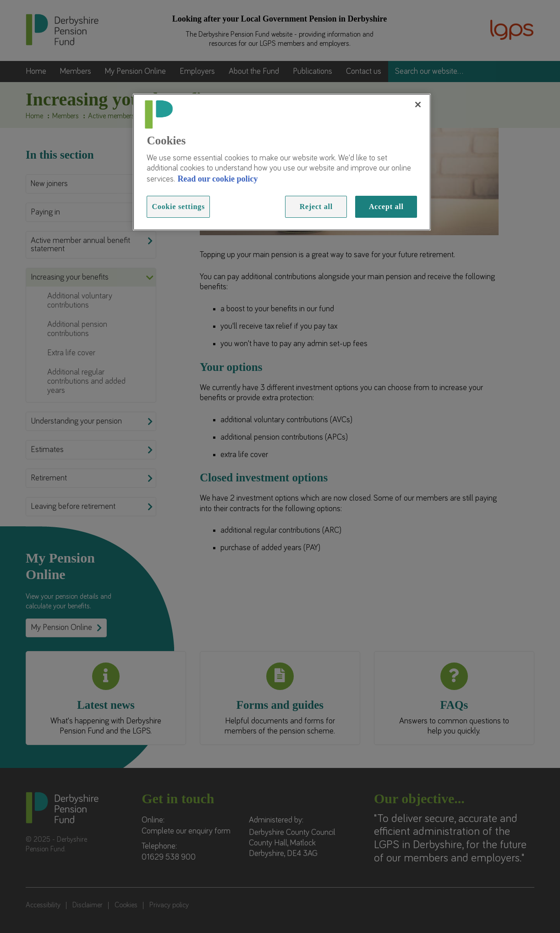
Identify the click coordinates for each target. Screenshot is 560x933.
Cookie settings (178, 207)
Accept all (386, 207)
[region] (282, 162)
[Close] (418, 105)
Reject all (316, 207)
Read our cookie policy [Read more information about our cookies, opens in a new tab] (217, 179)
